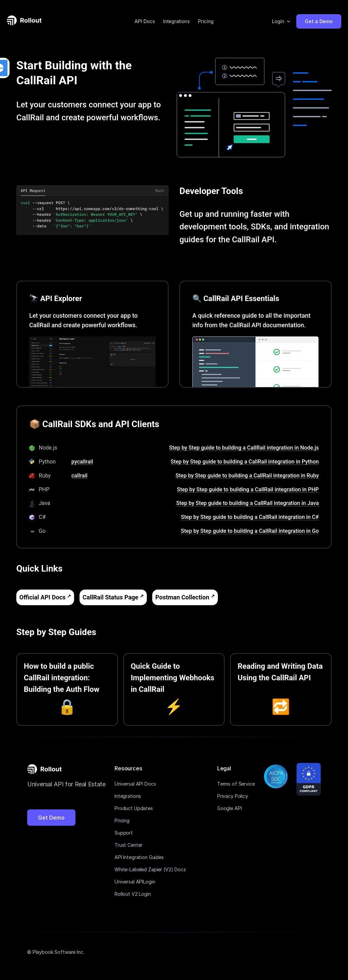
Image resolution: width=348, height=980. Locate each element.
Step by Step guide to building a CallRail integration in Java (247, 503)
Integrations (176, 21)
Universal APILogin (135, 882)
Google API (230, 808)
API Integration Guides (139, 857)
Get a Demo (319, 21)
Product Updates (134, 808)
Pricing (206, 21)
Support (124, 833)
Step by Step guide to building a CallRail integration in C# (250, 517)
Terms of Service (236, 784)
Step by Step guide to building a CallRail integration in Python (245, 462)
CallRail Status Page (110, 597)
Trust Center (128, 845)
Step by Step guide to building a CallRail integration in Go (250, 531)
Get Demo (51, 818)
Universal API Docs (135, 784)
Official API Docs (42, 597)
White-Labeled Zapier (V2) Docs (150, 869)
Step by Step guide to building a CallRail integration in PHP (248, 489)
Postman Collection (182, 597)
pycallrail (82, 462)
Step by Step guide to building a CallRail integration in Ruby (247, 476)
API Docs (145, 21)
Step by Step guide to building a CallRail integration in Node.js (244, 448)
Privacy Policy (233, 796)
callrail (79, 476)
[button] (282, 21)
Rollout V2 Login (133, 894)
